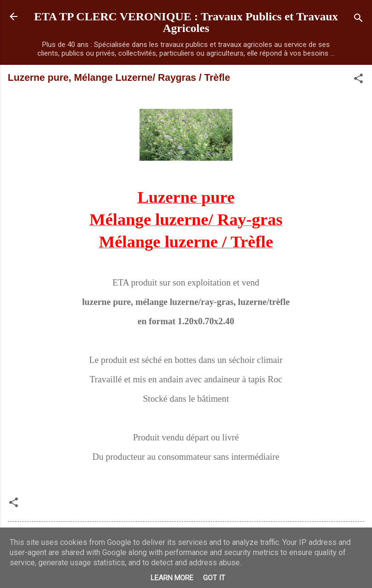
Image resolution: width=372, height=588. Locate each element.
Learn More (172, 578)
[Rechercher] (358, 20)
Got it (214, 578)
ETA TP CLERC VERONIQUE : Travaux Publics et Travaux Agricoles (186, 22)
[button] (358, 80)
